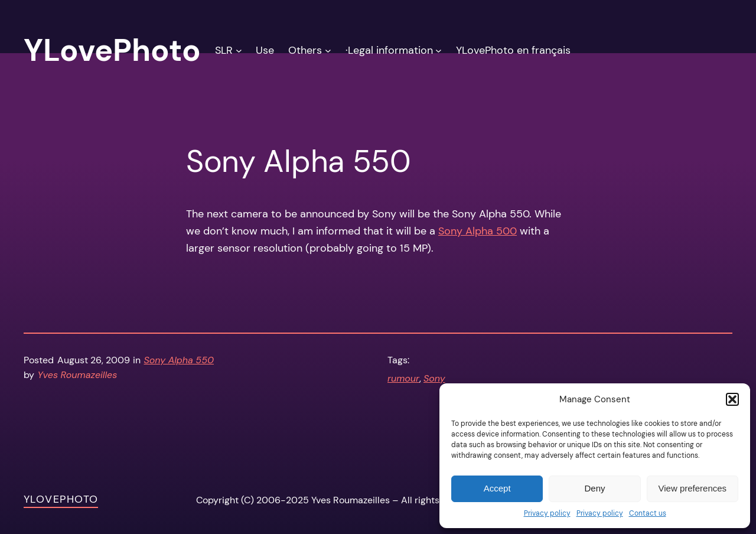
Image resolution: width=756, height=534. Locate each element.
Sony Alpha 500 (478, 231)
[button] (732, 399)
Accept (497, 488)
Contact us (648, 513)
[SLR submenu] (239, 51)
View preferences (693, 488)
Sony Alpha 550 (179, 360)
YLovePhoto (61, 499)
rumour (403, 378)
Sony (434, 378)
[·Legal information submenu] (439, 51)
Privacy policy (547, 513)
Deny (594, 488)
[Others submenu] (328, 51)
